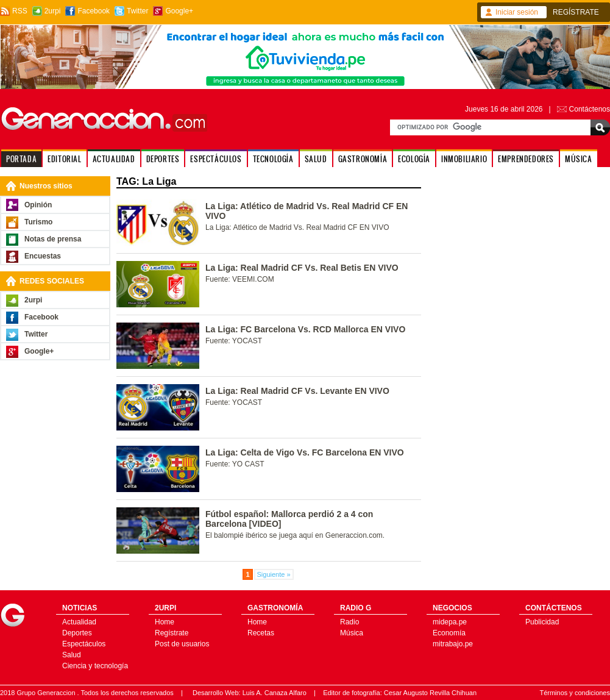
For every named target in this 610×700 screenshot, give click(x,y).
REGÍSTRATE (576, 12)
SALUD (316, 159)
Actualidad (79, 622)
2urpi (53, 11)
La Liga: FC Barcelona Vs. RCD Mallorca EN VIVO (305, 329)
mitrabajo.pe (453, 644)
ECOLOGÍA (414, 159)
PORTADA (21, 159)
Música (352, 633)
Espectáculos (84, 644)
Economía (449, 633)
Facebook (94, 11)
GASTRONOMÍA (363, 159)
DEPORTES (163, 159)
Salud (72, 655)
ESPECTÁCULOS (216, 159)
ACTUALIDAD (114, 159)
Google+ (179, 11)
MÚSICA (579, 159)
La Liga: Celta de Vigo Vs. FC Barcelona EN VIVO (305, 452)
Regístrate (172, 633)
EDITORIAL (64, 159)
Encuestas (43, 256)
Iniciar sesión (517, 12)
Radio (349, 622)
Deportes (77, 633)
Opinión (38, 205)
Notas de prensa (53, 239)
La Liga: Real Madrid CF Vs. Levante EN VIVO (297, 391)
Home (165, 622)
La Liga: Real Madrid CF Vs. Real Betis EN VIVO (302, 268)
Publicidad (542, 622)
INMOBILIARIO (464, 159)
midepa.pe (450, 622)
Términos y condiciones (575, 693)
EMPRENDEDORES (526, 159)
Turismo (38, 222)
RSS (20, 11)
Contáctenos (590, 109)
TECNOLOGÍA (273, 159)
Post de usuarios (182, 644)
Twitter (137, 11)
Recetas (261, 633)
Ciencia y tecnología (95, 666)
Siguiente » (274, 574)
